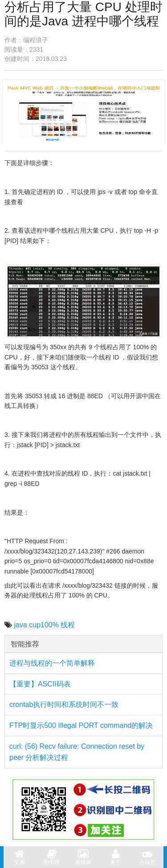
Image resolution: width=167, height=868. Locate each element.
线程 (68, 625)
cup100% (44, 625)
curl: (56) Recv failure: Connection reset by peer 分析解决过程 (77, 752)
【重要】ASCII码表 (40, 684)
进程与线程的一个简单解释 (52, 663)
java (20, 625)
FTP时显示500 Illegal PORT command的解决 (81, 725)
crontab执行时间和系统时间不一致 (64, 704)
